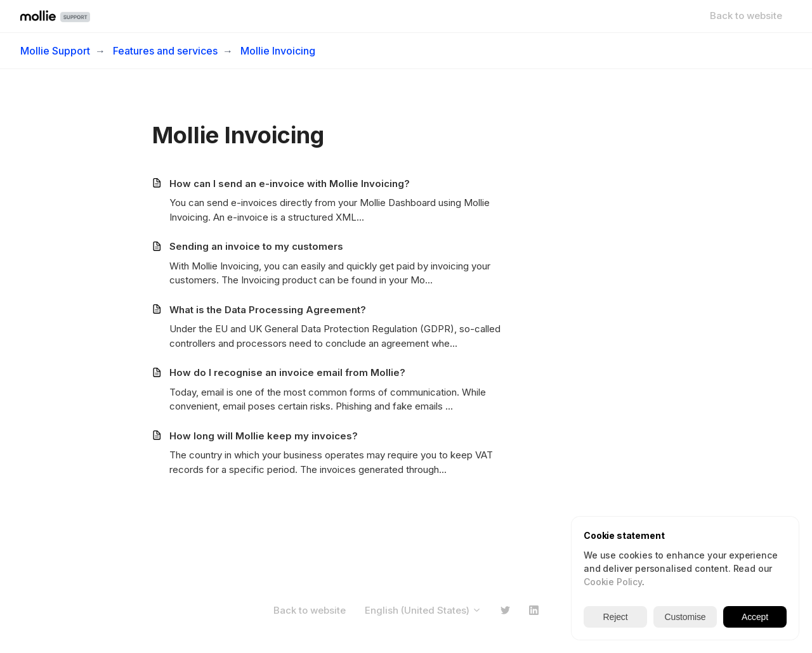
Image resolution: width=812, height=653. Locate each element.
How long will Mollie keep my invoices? (264, 436)
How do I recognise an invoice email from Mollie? (287, 372)
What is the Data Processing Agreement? (268, 310)
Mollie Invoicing (278, 51)
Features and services (165, 51)
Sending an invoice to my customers (256, 246)
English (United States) (423, 610)
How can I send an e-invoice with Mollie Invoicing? (290, 184)
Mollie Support (55, 51)
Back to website (746, 16)
